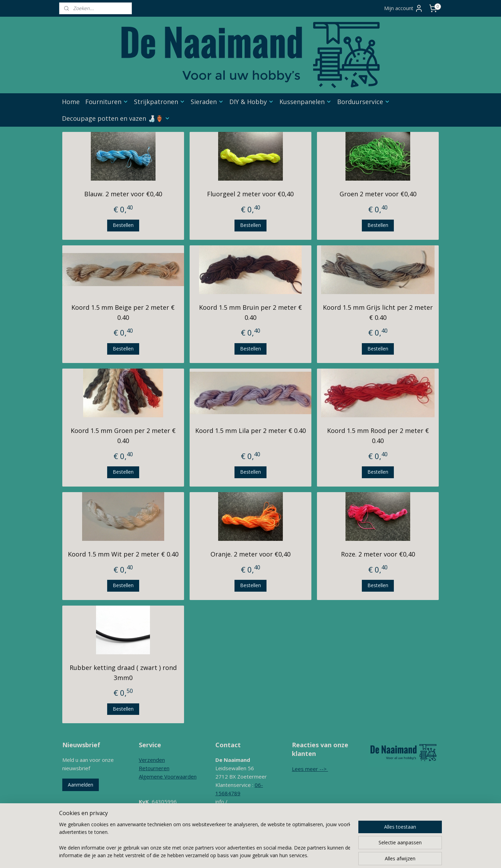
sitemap (250, 855)
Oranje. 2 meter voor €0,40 (250, 554)
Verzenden (152, 760)
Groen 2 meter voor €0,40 (378, 194)
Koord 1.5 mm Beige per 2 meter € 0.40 (123, 312)
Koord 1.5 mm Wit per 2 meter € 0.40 (123, 554)
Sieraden (207, 102)
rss (264, 855)
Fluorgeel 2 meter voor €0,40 (250, 194)
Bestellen (123, 225)
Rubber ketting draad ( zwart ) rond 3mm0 (123, 673)
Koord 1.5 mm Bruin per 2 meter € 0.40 (250, 312)
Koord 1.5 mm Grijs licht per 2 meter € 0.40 (378, 312)
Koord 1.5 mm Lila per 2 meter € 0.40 (250, 431)
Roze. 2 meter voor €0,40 (378, 554)
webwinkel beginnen (291, 855)
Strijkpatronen (160, 102)
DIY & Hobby (252, 102)
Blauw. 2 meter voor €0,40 (123, 194)
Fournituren (107, 102)
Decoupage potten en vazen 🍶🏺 (116, 118)
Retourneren (154, 768)
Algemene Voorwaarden (168, 776)
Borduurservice (364, 102)
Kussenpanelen (305, 102)
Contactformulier (235, 827)
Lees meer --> (310, 769)
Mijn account (404, 8)
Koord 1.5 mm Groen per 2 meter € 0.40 (123, 436)
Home (71, 102)
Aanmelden (81, 785)
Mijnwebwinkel (352, 855)
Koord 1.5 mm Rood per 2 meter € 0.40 (378, 436)
